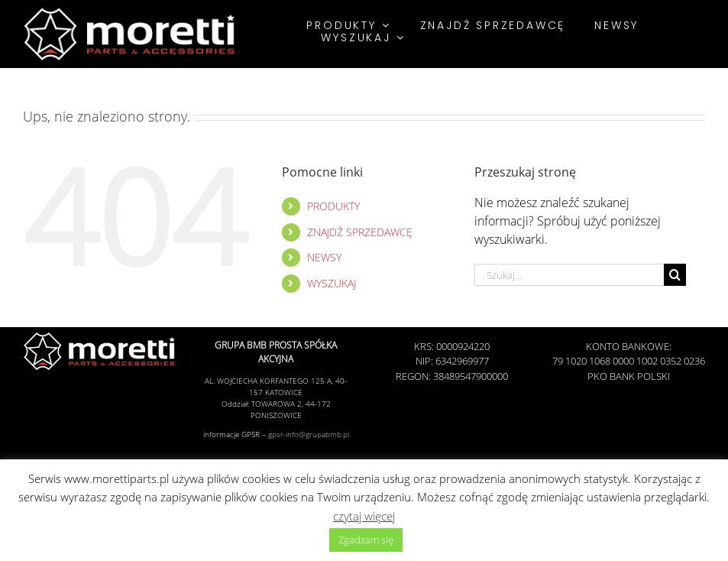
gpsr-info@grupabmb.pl (309, 434)
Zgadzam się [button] (366, 540)
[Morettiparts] (130, 10)
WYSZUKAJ (332, 283)
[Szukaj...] (569, 275)
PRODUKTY (333, 206)
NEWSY (324, 257)
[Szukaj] (675, 275)
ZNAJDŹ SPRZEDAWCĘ (360, 232)
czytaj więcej (364, 516)
